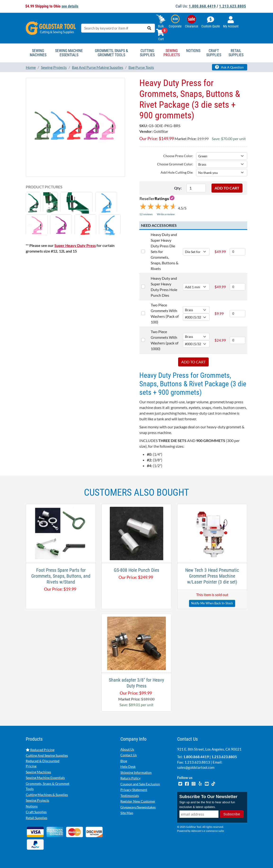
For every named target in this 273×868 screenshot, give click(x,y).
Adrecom (196, 831)
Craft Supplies (36, 812)
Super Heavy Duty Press (75, 245)
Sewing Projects (37, 800)
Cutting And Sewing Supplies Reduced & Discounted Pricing (47, 761)
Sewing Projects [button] (172, 53)
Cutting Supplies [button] (147, 53)
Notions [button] (193, 51)
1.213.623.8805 (233, 6)
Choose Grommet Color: (175, 164)
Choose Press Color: (178, 156)
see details (70, 6)
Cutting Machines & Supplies (47, 795)
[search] (149, 28)
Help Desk (128, 767)
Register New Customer (138, 801)
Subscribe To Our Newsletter (208, 797)
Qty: (178, 188)
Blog (124, 761)
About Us (127, 749)
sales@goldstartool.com (196, 767)
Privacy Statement (134, 790)
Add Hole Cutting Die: (177, 172)
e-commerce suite (214, 831)
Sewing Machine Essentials (45, 778)
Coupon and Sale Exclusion (140, 784)
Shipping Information (136, 772)
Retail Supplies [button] (236, 53)
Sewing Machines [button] (38, 53)
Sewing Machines (38, 772)
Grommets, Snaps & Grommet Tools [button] (111, 53)
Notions (32, 806)
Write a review (166, 214)
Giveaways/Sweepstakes (138, 807)
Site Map (127, 813)
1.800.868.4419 (202, 6)
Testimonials (130, 796)
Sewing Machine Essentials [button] (69, 53)
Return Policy (130, 778)
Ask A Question (229, 67)
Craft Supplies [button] (214, 53)
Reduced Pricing (40, 750)
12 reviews (146, 214)
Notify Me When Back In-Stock (212, 603)
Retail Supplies (37, 818)
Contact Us (129, 755)
